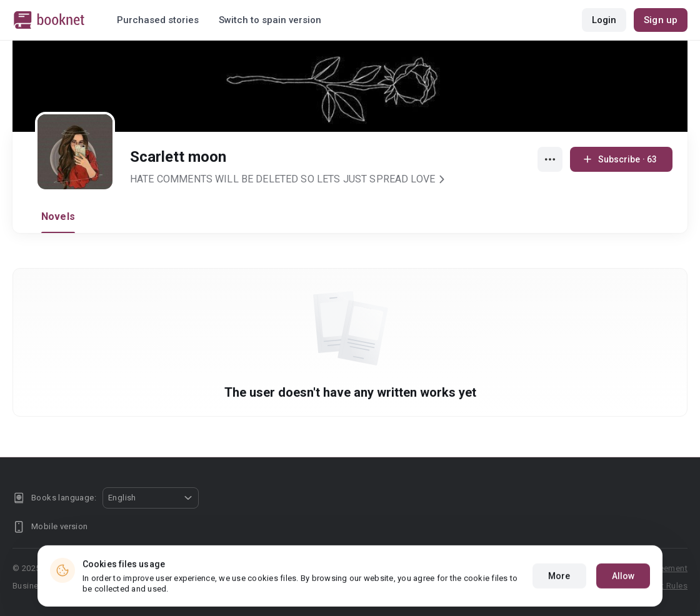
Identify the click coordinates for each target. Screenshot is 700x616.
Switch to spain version (270, 20)
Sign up (661, 20)
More (559, 594)
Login (604, 20)
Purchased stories (158, 20)
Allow (623, 594)
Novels (58, 216)
